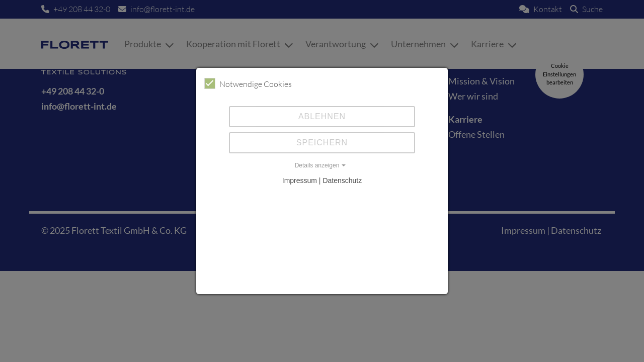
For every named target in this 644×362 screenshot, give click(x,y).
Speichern (322, 143)
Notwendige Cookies (248, 83)
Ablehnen (322, 116)
